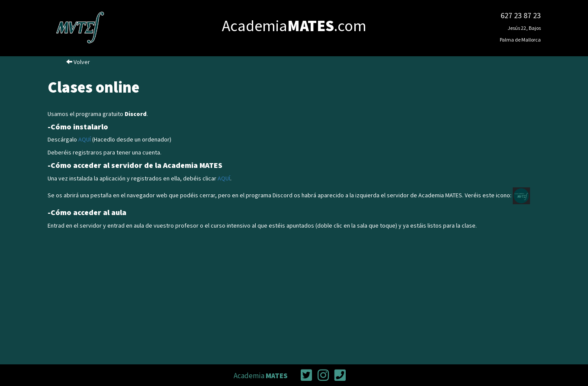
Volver (78, 62)
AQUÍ (85, 140)
